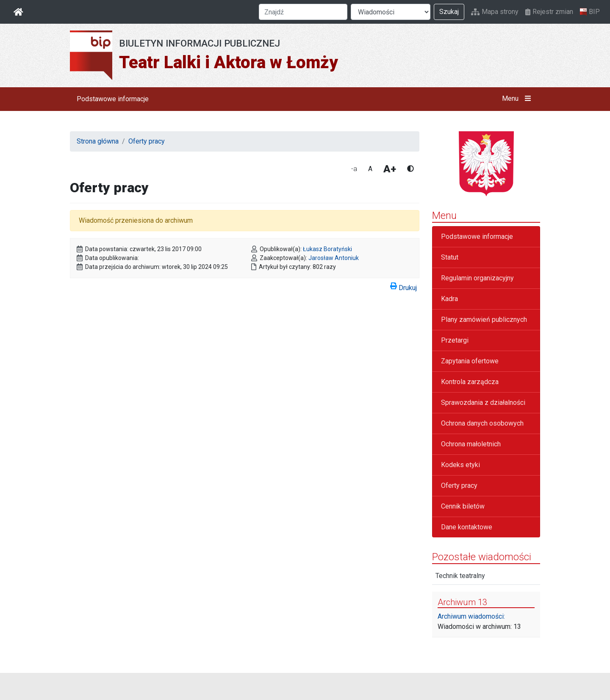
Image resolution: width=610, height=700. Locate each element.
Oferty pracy (147, 141)
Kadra (449, 299)
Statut (450, 257)
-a (354, 169)
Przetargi (455, 340)
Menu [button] (518, 99)
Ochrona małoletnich (471, 444)
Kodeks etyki (460, 465)
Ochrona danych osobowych (482, 423)
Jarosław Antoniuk (334, 258)
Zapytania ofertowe (470, 361)
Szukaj (449, 12)
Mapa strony (495, 12)
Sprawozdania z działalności (483, 403)
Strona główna (98, 141)
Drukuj (403, 286)
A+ (390, 169)
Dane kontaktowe (467, 527)
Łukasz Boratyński (327, 249)
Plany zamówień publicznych (484, 320)
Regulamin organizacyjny (477, 278)
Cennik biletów (463, 506)
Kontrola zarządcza (470, 382)
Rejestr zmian (549, 12)
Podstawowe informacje (113, 99)
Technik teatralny (460, 576)
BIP (590, 12)
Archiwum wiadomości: (471, 616)
